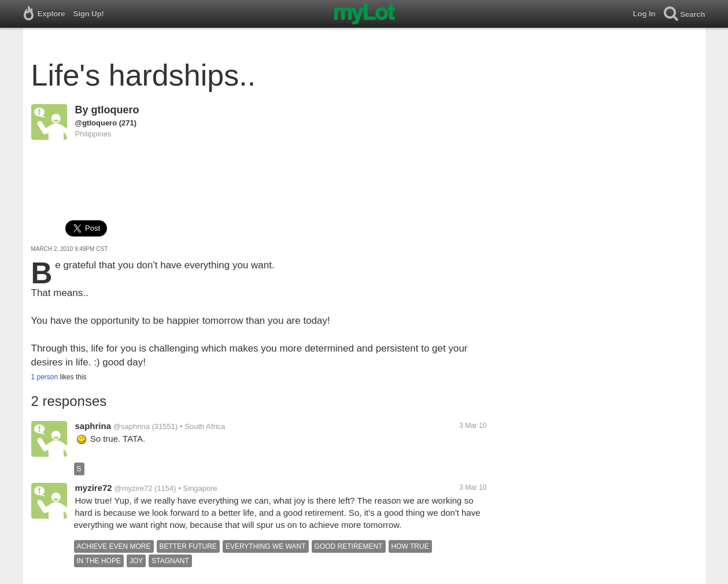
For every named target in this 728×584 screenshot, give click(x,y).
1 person (45, 377)
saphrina (93, 426)
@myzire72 (134, 488)
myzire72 (94, 488)
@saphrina (132, 426)
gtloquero (115, 110)
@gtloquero (96, 123)
